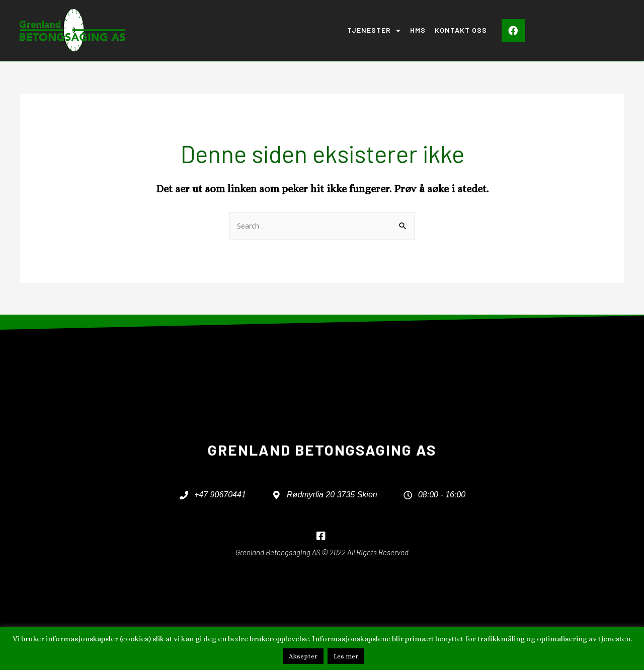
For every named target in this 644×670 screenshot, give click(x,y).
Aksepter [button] (303, 656)
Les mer (346, 656)
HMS (418, 30)
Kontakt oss (461, 30)
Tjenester (374, 31)
